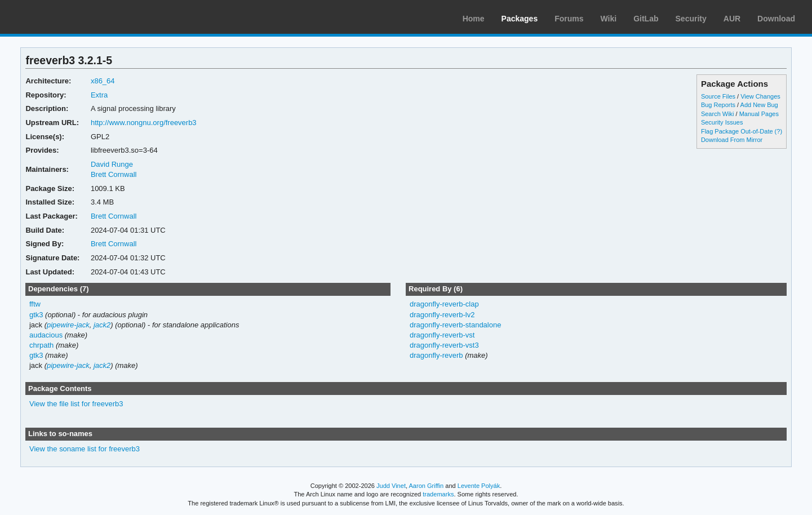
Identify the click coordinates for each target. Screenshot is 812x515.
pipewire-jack (68, 325)
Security (691, 19)
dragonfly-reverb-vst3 (444, 345)
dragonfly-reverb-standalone (455, 325)
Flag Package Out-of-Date (737, 131)
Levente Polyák (479, 486)
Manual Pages (759, 114)
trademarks (438, 494)
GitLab (646, 19)
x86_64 (103, 81)
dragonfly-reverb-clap (444, 304)
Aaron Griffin (426, 486)
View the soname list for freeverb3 (85, 449)
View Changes (760, 96)
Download (776, 19)
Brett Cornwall (114, 174)
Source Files (718, 96)
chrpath (41, 345)
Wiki (609, 19)
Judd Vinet (391, 486)
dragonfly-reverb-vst (442, 335)
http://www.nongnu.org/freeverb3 (144, 123)
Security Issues (722, 122)
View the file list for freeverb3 (76, 404)
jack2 (102, 325)
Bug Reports (718, 105)
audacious (46, 335)
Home (474, 19)
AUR (732, 19)
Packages (520, 19)
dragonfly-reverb (436, 355)
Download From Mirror (732, 140)
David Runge (112, 164)
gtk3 (36, 315)
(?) (778, 131)
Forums (569, 19)
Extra (99, 95)
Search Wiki (718, 114)
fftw (35, 304)
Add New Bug (759, 105)
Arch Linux (62, 17)
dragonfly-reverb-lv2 (442, 315)
